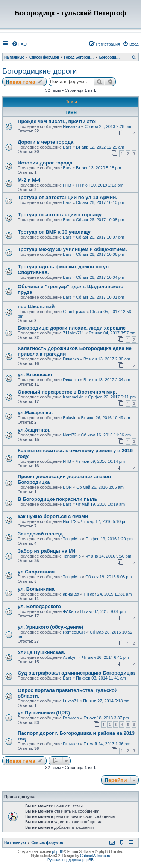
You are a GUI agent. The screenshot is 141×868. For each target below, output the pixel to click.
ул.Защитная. (34, 430)
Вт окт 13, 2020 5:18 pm (99, 168)
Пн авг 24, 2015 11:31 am (108, 594)
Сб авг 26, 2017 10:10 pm (100, 202)
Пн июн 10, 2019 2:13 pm (99, 185)
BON (67, 487)
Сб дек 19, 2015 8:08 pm (108, 577)
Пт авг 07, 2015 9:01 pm (103, 611)
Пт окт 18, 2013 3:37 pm (106, 718)
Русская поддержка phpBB (70, 860)
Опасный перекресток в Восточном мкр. (67, 392)
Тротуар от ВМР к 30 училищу (54, 232)
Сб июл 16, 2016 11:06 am (106, 435)
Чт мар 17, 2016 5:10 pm (105, 521)
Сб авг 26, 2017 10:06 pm (100, 254)
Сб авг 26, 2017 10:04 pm (100, 277)
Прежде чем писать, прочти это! (57, 121)
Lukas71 (71, 701)
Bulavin (70, 418)
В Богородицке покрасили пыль (58, 499)
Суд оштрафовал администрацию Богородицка (76, 673)
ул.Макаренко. (35, 413)
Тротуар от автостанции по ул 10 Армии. (67, 197)
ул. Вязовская (35, 375)
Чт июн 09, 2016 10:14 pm (100, 461)
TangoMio (72, 539)
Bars (67, 147)
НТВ (67, 185)
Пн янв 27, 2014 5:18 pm (106, 701)
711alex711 (74, 333)
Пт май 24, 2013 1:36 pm (107, 744)
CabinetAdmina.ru (95, 856)
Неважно (71, 126)
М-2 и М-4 (29, 180)
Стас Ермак (74, 312)
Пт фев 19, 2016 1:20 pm (109, 539)
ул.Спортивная (36, 572)
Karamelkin (73, 397)
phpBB (58, 852)
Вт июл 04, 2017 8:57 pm (112, 333)
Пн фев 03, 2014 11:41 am (101, 678)
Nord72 (70, 435)
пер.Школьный (36, 306)
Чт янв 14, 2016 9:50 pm (108, 556)
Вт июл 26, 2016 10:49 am (106, 418)
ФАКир (69, 611)
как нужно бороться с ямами (53, 516)
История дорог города (45, 163)
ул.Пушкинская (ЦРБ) (44, 713)
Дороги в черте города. (46, 142)
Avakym (70, 657)
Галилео (71, 718)
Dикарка (71, 359)
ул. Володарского (39, 606)
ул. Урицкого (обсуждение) (50, 627)
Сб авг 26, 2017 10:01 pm (100, 297)
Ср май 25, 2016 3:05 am (100, 487)
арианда (71, 594)
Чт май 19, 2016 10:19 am (100, 504)
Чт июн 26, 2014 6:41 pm (105, 657)
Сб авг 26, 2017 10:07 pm (100, 237)
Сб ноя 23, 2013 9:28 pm (108, 126)
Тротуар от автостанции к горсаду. (60, 215)
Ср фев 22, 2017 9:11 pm (112, 397)
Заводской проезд (40, 534)
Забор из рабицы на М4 (47, 551)
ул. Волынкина (36, 589)
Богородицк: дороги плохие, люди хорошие (72, 328)
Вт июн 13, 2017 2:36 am (107, 359)
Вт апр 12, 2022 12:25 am (100, 147)
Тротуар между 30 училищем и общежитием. (72, 249)
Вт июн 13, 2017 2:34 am (107, 380)
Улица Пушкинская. (41, 652)
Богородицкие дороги (39, 71)
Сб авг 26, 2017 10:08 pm (100, 220)
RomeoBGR (74, 632)
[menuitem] (19, 44)
